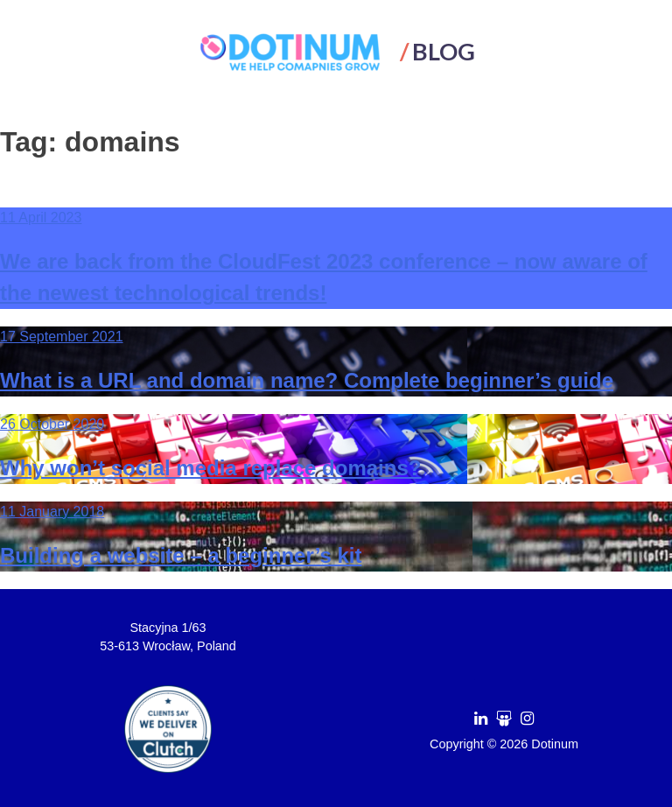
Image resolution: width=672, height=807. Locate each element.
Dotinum (555, 744)
